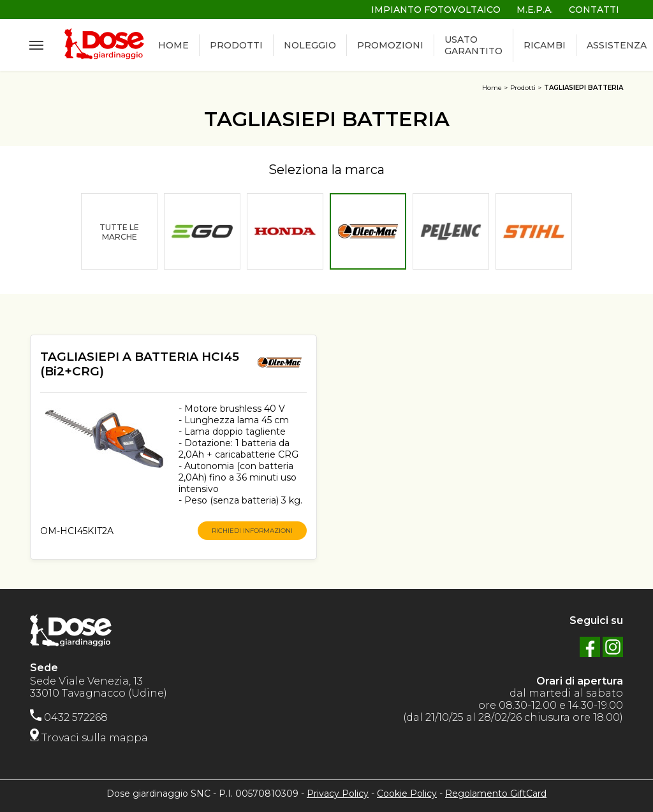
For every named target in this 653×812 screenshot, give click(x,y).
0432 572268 (69, 717)
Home (492, 88)
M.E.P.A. (535, 10)
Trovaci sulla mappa (89, 738)
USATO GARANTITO (473, 45)
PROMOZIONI (390, 45)
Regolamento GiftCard (496, 794)
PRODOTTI (236, 45)
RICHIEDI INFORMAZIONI (252, 531)
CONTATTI (594, 10)
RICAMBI (545, 45)
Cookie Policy (407, 794)
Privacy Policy (338, 794)
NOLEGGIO (310, 45)
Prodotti (523, 88)
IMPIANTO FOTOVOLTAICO (436, 10)
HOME (173, 45)
